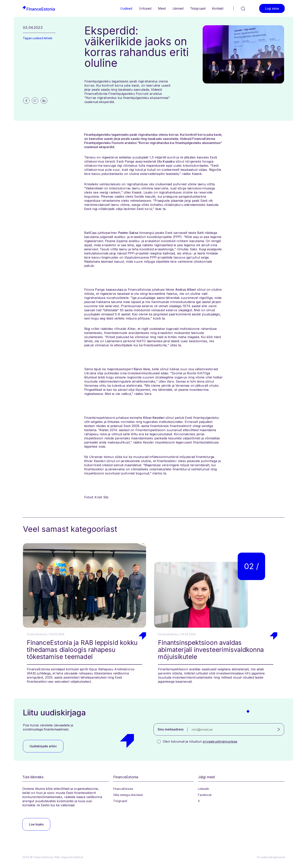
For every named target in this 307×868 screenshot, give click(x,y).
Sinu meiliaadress (171, 729)
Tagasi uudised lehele (38, 38)
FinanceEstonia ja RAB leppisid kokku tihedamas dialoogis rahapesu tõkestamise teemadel (82, 650)
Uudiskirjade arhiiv (43, 746)
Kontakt (218, 8)
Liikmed (178, 8)
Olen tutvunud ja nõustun (200, 741)
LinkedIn (204, 789)
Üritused (145, 8)
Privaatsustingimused (271, 857)
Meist (162, 8)
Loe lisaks (36, 824)
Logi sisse (272, 8)
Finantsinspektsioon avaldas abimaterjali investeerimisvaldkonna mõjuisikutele (211, 650)
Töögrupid (198, 8)
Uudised (126, 8)
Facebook (205, 795)
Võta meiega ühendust (128, 795)
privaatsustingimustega (220, 741)
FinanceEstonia (123, 789)
